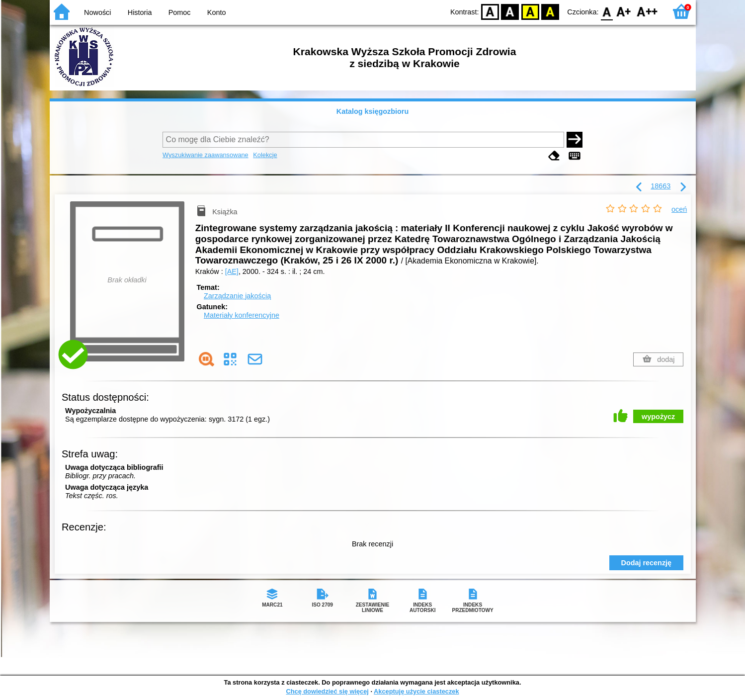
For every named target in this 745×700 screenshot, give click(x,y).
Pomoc (180, 12)
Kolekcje (265, 155)
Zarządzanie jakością (237, 296)
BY (550, 11)
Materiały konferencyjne (242, 315)
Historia (140, 12)
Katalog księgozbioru (373, 111)
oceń (679, 209)
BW (510, 11)
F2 (647, 11)
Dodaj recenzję (647, 563)
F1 (624, 11)
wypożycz (658, 417)
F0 (607, 11)
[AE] (232, 271)
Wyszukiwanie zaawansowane (206, 155)
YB (530, 11)
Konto (217, 12)
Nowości (97, 12)
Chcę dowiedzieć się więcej (327, 691)
